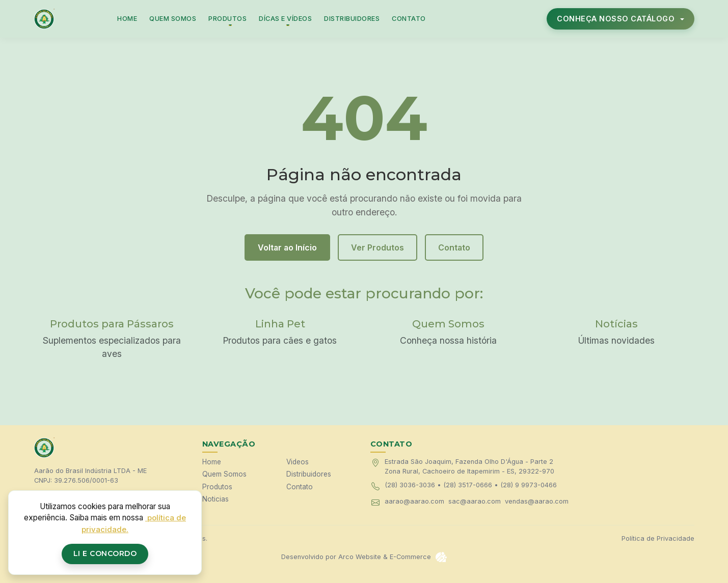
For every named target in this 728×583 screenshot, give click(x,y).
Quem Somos (448, 324)
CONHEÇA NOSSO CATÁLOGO (617, 19)
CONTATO (409, 19)
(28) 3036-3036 (410, 485)
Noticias (215, 499)
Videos (298, 462)
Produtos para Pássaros (112, 324)
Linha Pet (280, 324)
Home (212, 462)
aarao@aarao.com (414, 501)
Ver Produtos (378, 247)
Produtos (217, 487)
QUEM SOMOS (173, 19)
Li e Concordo (105, 553)
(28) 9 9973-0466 (529, 485)
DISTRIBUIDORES (352, 19)
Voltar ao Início (287, 247)
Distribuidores (309, 474)
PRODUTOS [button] (227, 19)
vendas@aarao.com (537, 501)
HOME (127, 19)
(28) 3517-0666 (468, 485)
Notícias (616, 324)
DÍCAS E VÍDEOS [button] (285, 19)
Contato (454, 247)
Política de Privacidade (658, 538)
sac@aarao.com (475, 501)
